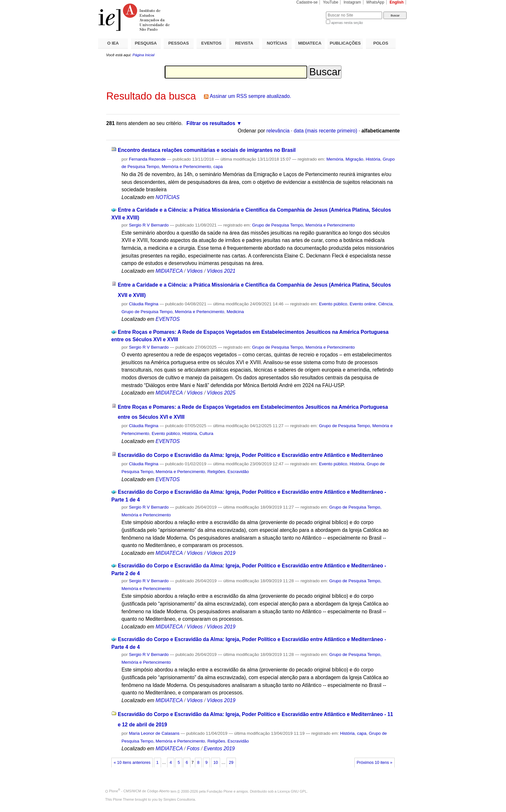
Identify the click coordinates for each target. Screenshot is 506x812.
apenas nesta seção (347, 23)
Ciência (385, 304)
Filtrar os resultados (211, 123)
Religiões (216, 472)
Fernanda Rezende (147, 159)
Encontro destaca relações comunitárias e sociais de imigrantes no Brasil (207, 150)
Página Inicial (143, 55)
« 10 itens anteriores (132, 763)
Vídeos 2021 (221, 271)
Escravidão (238, 472)
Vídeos (195, 271)
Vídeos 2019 (221, 553)
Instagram (352, 2)
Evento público (333, 304)
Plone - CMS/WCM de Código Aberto (139, 791)
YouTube (331, 2)
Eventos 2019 (219, 749)
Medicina (235, 312)
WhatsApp (375, 2)
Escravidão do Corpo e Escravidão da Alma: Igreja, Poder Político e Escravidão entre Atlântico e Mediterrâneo (250, 455)
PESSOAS (179, 43)
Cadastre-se (307, 2)
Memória (335, 159)
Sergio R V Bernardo (149, 225)
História (373, 159)
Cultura (206, 433)
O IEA (113, 43)
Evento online (363, 304)
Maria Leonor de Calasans (154, 733)
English (397, 2)
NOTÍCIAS (277, 43)
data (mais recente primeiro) (325, 131)
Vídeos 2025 (221, 393)
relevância (278, 131)
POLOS (381, 43)
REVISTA (244, 43)
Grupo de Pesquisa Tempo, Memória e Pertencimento (303, 225)
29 (231, 763)
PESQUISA (146, 43)
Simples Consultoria (179, 799)
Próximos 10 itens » (374, 763)
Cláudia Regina (143, 304)
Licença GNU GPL (292, 791)
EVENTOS (212, 43)
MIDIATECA (310, 43)
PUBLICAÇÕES (345, 43)
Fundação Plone (220, 791)
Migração (354, 159)
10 (216, 763)
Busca (310, 11)
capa (218, 167)
